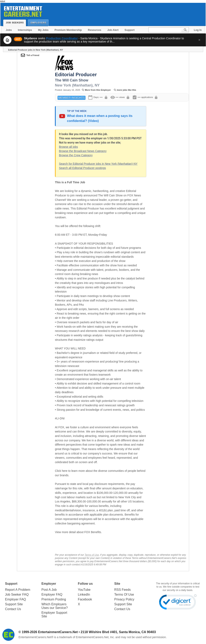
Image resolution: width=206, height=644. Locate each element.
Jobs (9, 30)
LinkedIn (84, 595)
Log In (198, 30)
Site (117, 584)
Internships (25, 30)
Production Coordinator (62, 38)
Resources (95, 30)
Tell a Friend (33, 55)
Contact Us (13, 609)
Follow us (85, 584)
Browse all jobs (68, 147)
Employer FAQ (15, 599)
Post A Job (49, 590)
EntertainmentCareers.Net (58, 632)
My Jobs (43, 30)
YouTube (84, 590)
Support (130, 30)
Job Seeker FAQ (17, 595)
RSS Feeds (123, 590)
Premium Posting (54, 599)
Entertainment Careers (23, 11)
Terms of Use (92, 555)
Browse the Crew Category (76, 155)
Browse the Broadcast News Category (83, 151)
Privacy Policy (124, 599)
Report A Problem (18, 590)
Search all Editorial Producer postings (82, 168)
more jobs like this (126, 90)
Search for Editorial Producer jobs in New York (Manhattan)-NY (98, 164)
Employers (39, 22)
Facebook (85, 599)
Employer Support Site (54, 614)
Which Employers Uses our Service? (55, 606)
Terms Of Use (124, 595)
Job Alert (113, 30)
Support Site (14, 604)
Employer (49, 584)
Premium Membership (68, 30)
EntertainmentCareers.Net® (36, 637)
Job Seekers (16, 23)
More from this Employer (98, 90)
